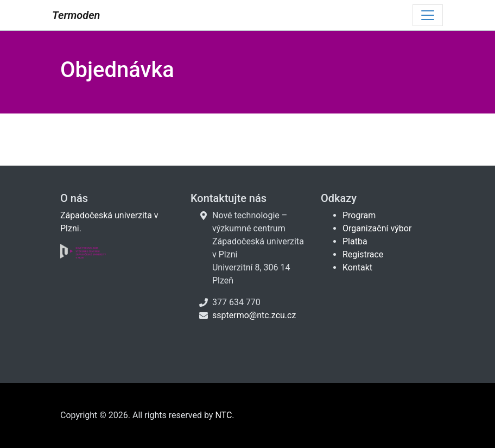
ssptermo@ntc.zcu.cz (254, 315)
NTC (223, 415)
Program (359, 215)
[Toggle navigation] (428, 15)
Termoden (76, 15)
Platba (355, 241)
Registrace (363, 254)
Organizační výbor (377, 228)
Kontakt (357, 267)
